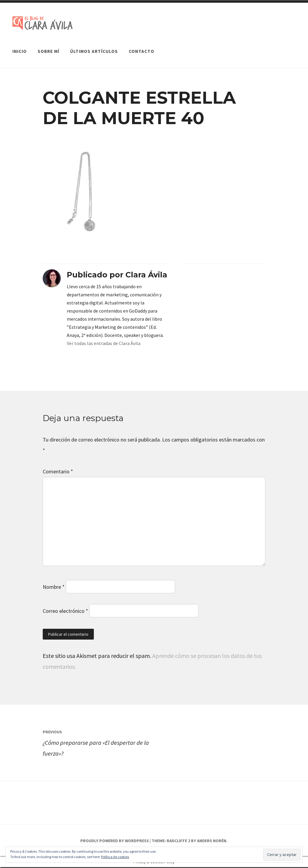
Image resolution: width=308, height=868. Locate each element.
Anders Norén (212, 842)
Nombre (54, 588)
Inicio (20, 46)
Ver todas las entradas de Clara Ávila (104, 344)
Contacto (142, 46)
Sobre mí (48, 46)
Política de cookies (115, 857)
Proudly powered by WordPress (115, 842)
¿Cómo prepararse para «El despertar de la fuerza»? (98, 743)
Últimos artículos (94, 46)
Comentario (58, 472)
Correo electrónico (65, 612)
